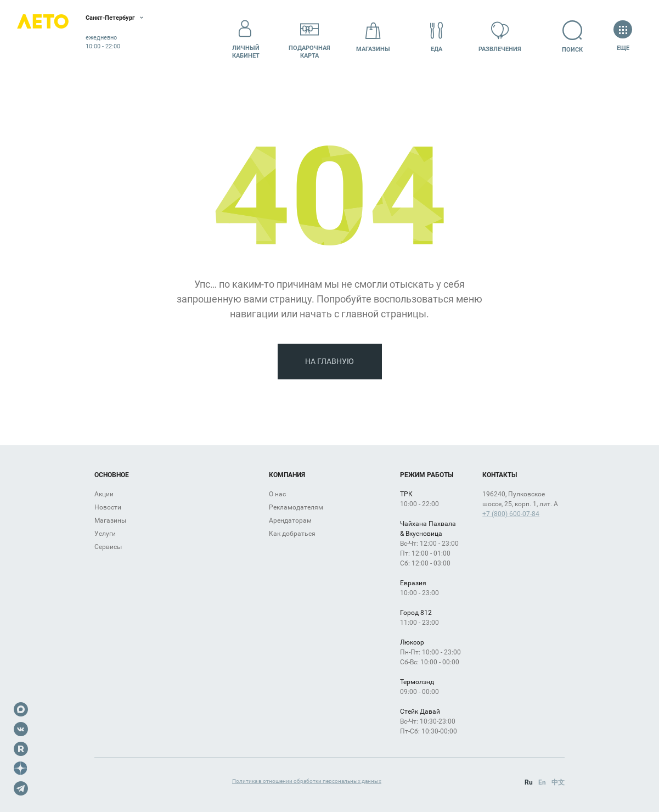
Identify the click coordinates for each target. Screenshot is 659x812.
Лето (55, 37)
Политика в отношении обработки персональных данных (307, 781)
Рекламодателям (296, 507)
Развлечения (500, 37)
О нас (277, 494)
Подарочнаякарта (309, 37)
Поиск (564, 37)
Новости (108, 507)
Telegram (21, 788)
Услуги (105, 534)
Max (21, 709)
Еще (623, 37)
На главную (330, 361)
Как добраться (292, 534)
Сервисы (108, 547)
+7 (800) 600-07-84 (511, 514)
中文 (558, 782)
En (542, 782)
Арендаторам (290, 520)
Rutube (21, 749)
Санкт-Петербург (141, 19)
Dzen (21, 769)
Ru (529, 782)
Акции (104, 494)
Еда (437, 37)
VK (21, 729)
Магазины (373, 37)
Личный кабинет (246, 37)
